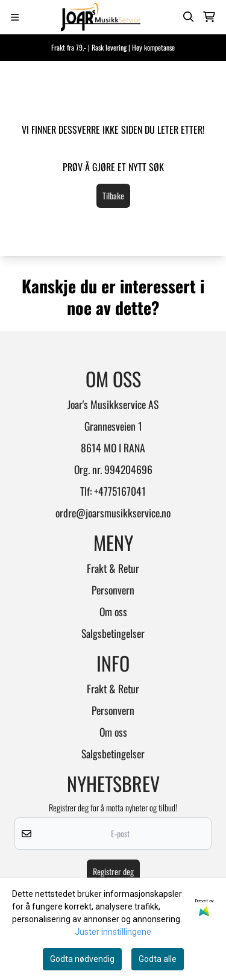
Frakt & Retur (113, 568)
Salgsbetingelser (113, 633)
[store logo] (101, 17)
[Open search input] (189, 17)
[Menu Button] (15, 17)
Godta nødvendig (82, 959)
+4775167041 (120, 491)
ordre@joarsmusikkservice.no (113, 513)
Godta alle (158, 959)
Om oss (113, 611)
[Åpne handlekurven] (209, 17)
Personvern (113, 590)
